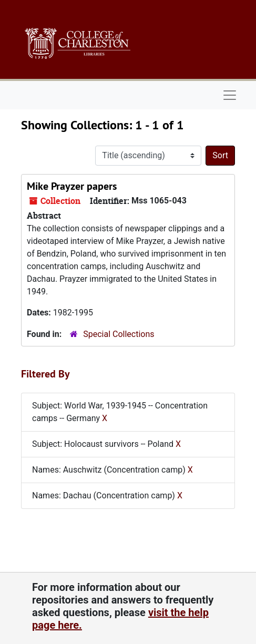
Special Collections (119, 334)
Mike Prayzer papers (72, 186)
